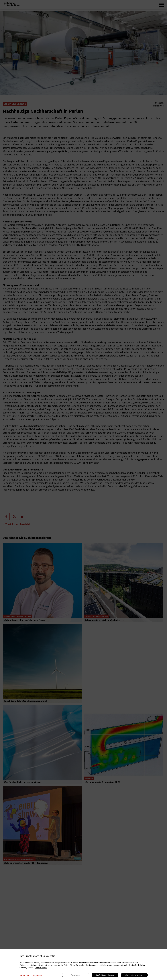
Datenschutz (25, 975)
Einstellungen (76, 975)
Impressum (38, 975)
